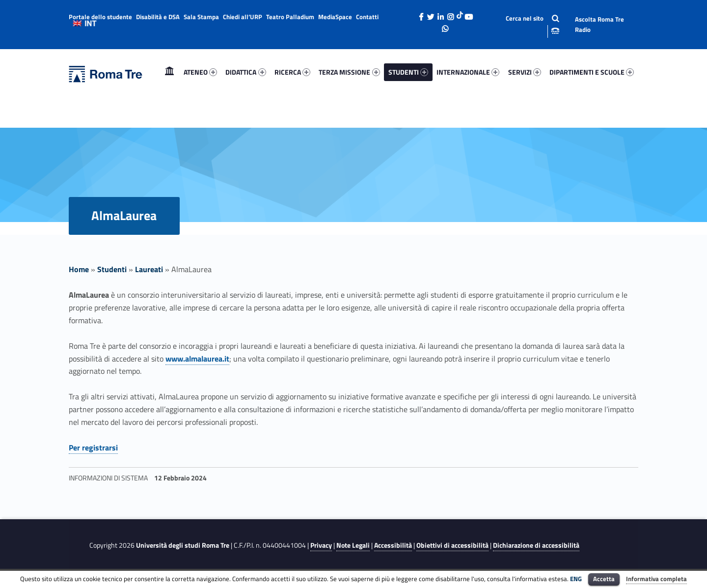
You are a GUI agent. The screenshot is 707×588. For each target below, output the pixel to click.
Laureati (149, 269)
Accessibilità (393, 545)
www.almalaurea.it (197, 359)
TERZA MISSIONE (349, 72)
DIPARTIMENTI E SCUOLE (592, 72)
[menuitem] (169, 72)
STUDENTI (408, 72)
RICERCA (292, 72)
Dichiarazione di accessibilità (536, 545)
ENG (576, 579)
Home (169, 72)
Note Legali (353, 545)
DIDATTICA (245, 72)
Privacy (321, 545)
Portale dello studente (100, 17)
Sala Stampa (201, 17)
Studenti (112, 269)
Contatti (367, 17)
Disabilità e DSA (158, 17)
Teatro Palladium (290, 17)
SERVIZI (525, 72)
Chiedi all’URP (243, 17)
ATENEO (200, 72)
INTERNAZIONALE (468, 72)
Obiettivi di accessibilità (452, 545)
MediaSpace (335, 17)
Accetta (604, 579)
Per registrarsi (93, 448)
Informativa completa (656, 579)
